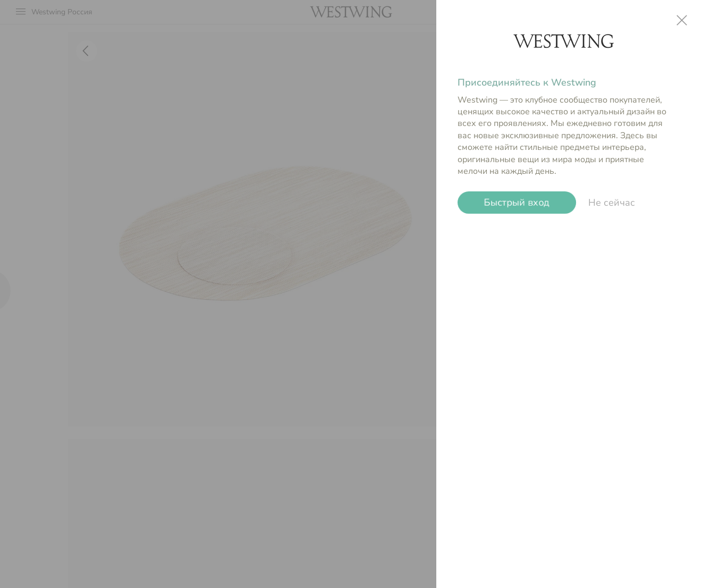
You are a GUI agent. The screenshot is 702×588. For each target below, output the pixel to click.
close (682, 20)
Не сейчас (612, 203)
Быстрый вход (517, 203)
